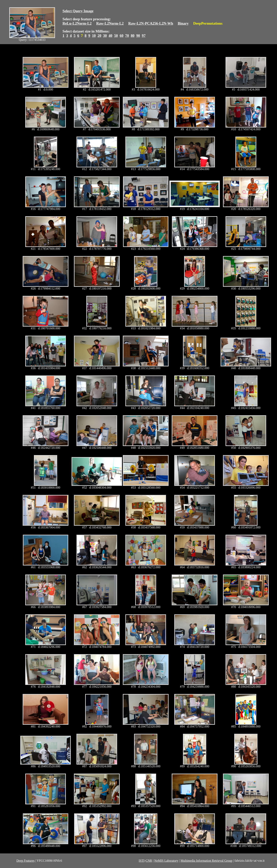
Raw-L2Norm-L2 (110, 23)
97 (144, 36)
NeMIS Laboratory (166, 861)
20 (99, 36)
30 (105, 36)
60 (122, 36)
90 (138, 36)
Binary (183, 23)
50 (116, 36)
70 (127, 36)
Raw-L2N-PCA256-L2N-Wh (151, 23)
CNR (149, 861)
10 (94, 36)
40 (111, 36)
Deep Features (25, 861)
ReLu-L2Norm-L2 (77, 23)
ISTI (142, 861)
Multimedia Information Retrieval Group (207, 861)
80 (133, 36)
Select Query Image (78, 11)
